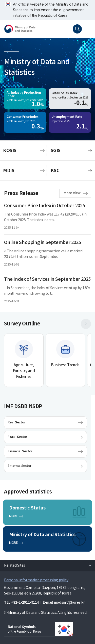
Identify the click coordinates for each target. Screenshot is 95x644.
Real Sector (16, 422)
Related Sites (13, 564)
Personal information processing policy (36, 580)
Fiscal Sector (17, 437)
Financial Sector (20, 451)
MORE (13, 516)
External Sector (19, 466)
